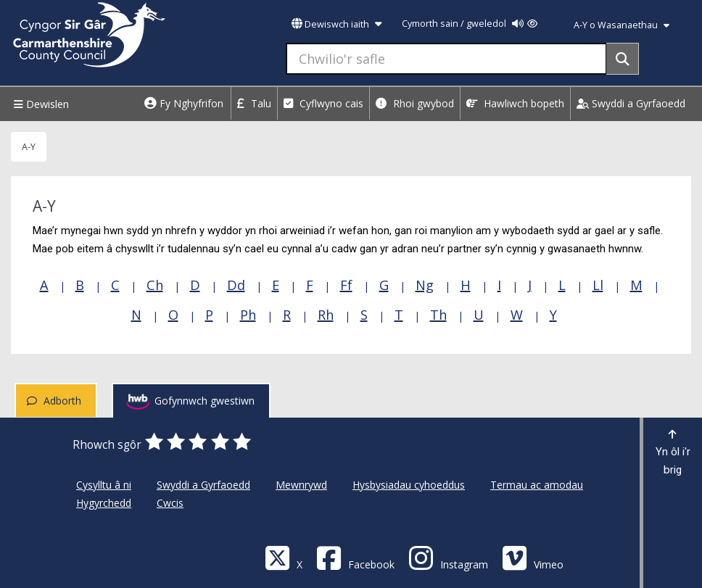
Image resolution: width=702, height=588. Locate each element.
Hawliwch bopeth (515, 103)
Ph (248, 315)
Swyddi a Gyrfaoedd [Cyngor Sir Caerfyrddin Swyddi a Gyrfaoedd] (203, 485)
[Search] (623, 59)
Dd (236, 285)
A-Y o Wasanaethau (622, 25)
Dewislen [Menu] (40, 104)
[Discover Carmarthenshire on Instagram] (448, 557)
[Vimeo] (533, 557)
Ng (425, 285)
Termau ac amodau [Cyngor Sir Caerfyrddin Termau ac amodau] (537, 485)
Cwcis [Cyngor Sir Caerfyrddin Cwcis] (170, 503)
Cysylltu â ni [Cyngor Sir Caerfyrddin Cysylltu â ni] (104, 485)
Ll (598, 285)
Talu (254, 103)
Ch (155, 285)
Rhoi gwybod (415, 103)
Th (438, 315)
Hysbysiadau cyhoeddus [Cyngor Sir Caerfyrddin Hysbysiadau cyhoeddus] (409, 485)
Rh (326, 315)
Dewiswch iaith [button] (336, 24)
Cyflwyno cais (323, 103)
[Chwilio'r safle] (446, 59)
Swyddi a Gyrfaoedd (631, 103)
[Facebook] (355, 557)
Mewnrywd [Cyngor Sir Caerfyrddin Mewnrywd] (301, 485)
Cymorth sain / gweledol (470, 24)
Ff (346, 285)
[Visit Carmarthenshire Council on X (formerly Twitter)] (284, 557)
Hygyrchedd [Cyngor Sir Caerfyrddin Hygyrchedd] (104, 503)
